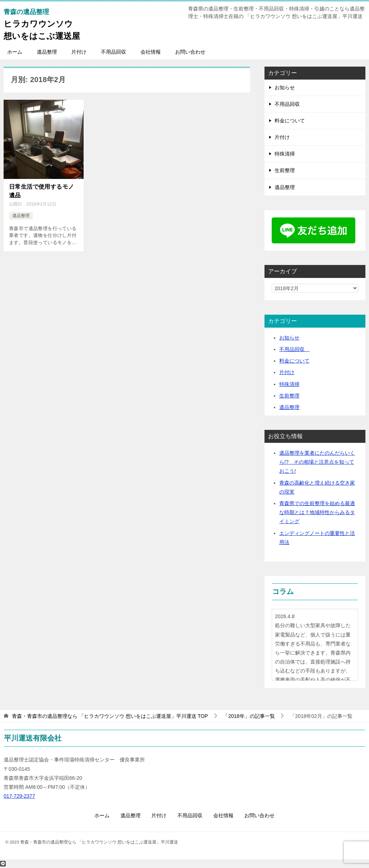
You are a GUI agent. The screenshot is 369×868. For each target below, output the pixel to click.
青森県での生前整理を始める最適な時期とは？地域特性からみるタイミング (317, 512)
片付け (79, 52)
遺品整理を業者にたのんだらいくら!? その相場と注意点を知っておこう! (317, 462)
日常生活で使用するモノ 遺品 (44, 190)
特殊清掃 (285, 154)
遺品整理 (47, 52)
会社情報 (151, 52)
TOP (110, 716)
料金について (290, 121)
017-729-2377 (19, 796)
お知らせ (285, 87)
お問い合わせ (190, 52)
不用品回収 (114, 52)
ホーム (15, 52)
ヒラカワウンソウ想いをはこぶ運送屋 (42, 24)
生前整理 (285, 170)
